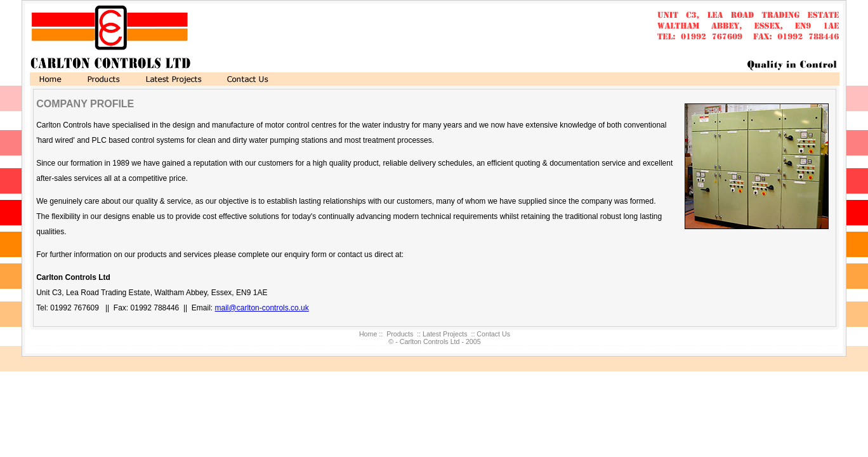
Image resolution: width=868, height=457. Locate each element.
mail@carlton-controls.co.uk (262, 308)
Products (400, 334)
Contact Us (493, 334)
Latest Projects (445, 334)
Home (368, 334)
